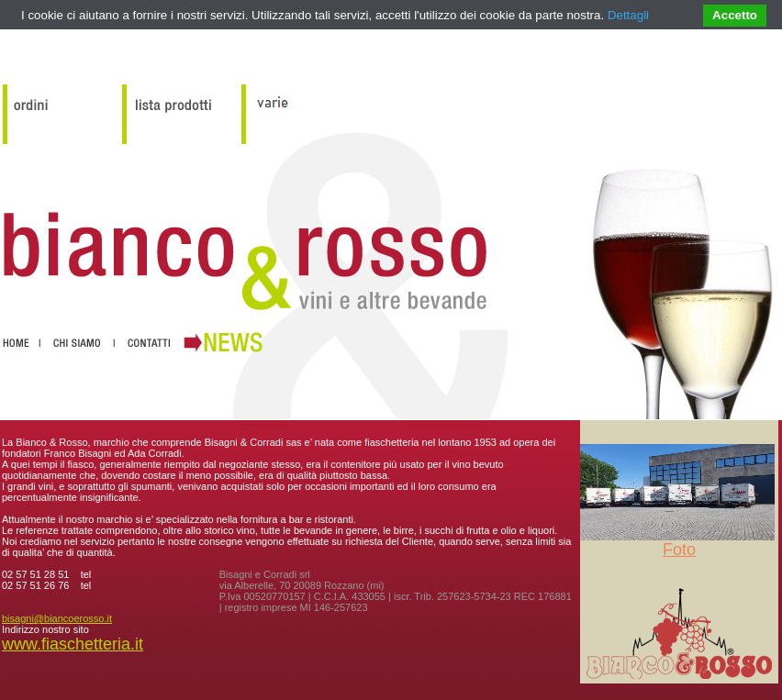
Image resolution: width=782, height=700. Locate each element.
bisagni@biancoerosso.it (57, 618)
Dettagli (628, 15)
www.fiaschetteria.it (73, 644)
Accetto (735, 15)
